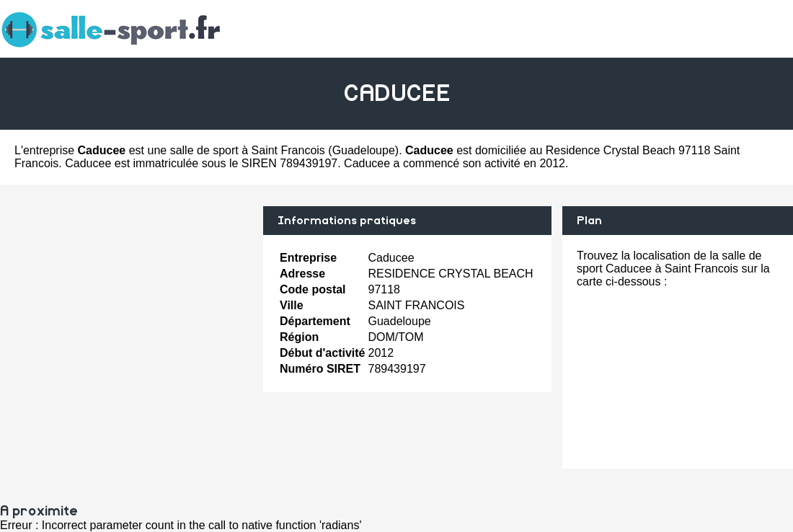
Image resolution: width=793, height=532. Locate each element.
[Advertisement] (126, 307)
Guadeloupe (364, 150)
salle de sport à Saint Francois (248, 150)
